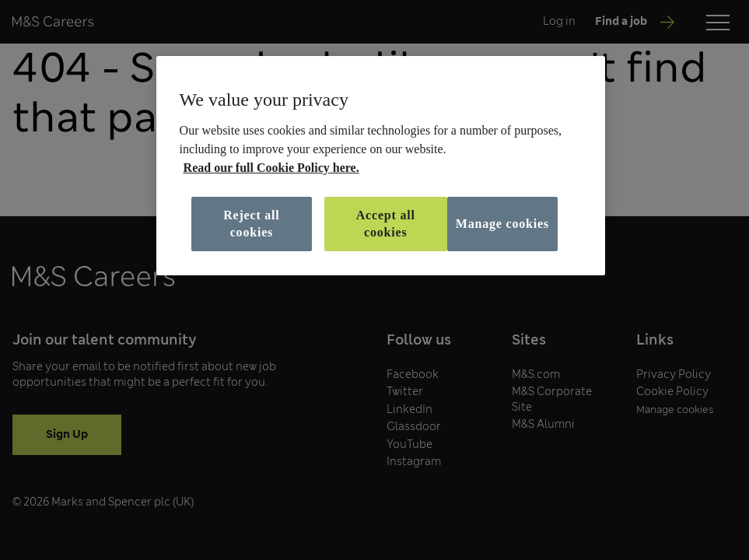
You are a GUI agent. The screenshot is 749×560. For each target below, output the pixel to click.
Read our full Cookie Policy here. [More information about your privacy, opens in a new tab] (271, 168)
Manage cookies (502, 224)
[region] (381, 166)
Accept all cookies (386, 224)
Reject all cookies (251, 224)
